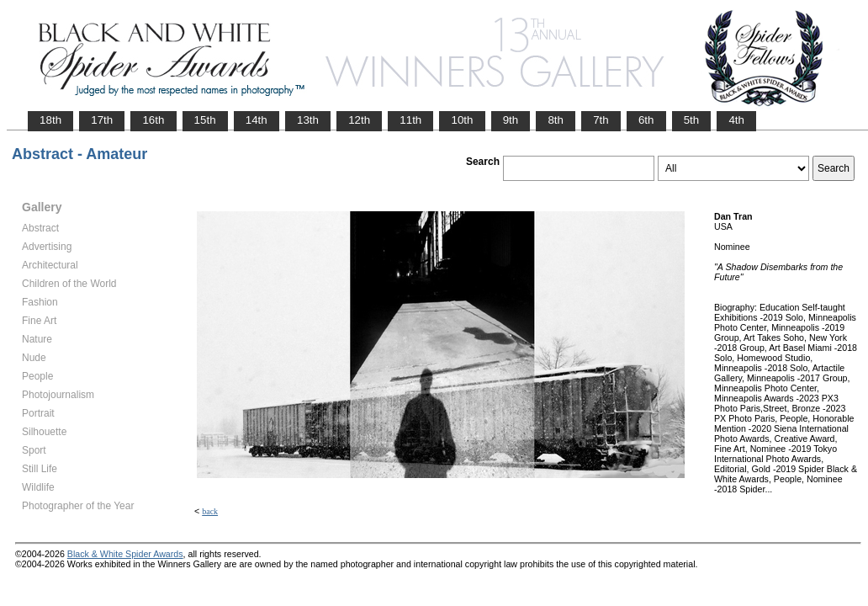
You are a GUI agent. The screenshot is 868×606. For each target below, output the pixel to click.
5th (692, 120)
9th (511, 120)
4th (736, 120)
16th (153, 120)
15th (205, 120)
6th (646, 120)
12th (359, 120)
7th (601, 120)
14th (257, 120)
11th (410, 120)
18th (50, 120)
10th (462, 120)
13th (308, 120)
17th (102, 120)
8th (556, 120)
